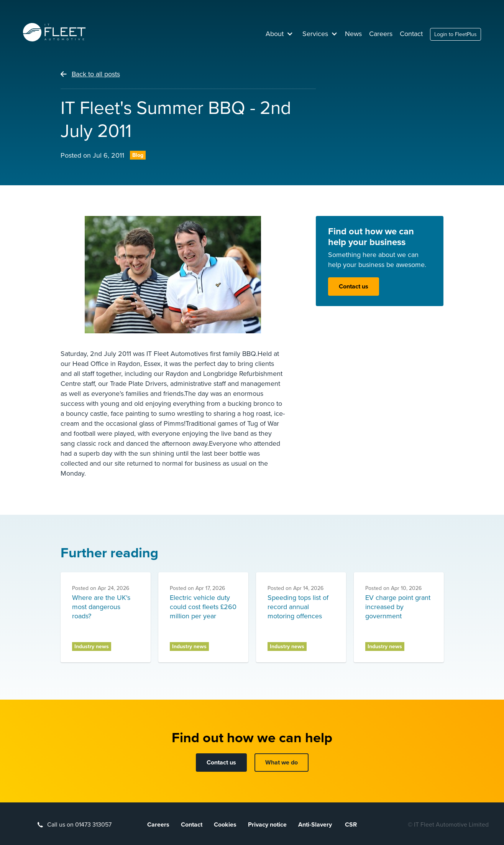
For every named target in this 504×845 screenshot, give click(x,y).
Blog (138, 155)
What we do (282, 763)
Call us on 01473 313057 (79, 825)
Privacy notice (267, 825)
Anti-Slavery (316, 825)
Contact (411, 34)
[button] (279, 34)
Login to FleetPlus (456, 34)
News (353, 34)
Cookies (225, 825)
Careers (381, 34)
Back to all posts (96, 74)
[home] (54, 32)
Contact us (354, 287)
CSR (351, 825)
